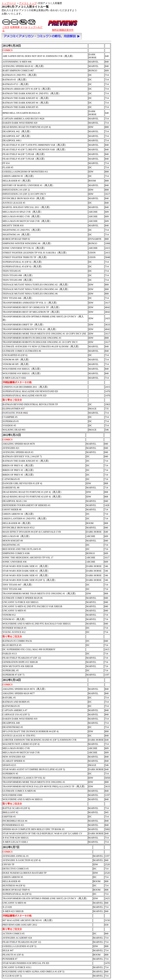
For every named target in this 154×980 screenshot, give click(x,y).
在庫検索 (15, 27)
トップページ (9, 3)
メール (24, 27)
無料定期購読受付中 (63, 30)
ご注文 (6, 27)
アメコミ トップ (28, 3)
